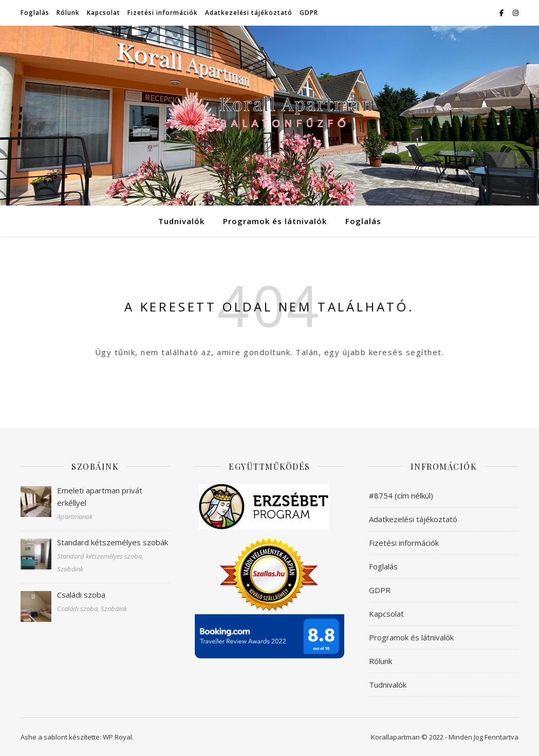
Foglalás (35, 13)
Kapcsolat (104, 13)
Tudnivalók (181, 221)
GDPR (309, 13)
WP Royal (117, 737)
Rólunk (68, 13)
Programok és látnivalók (275, 221)
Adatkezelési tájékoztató (249, 13)
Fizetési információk (163, 13)
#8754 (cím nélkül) (401, 495)
